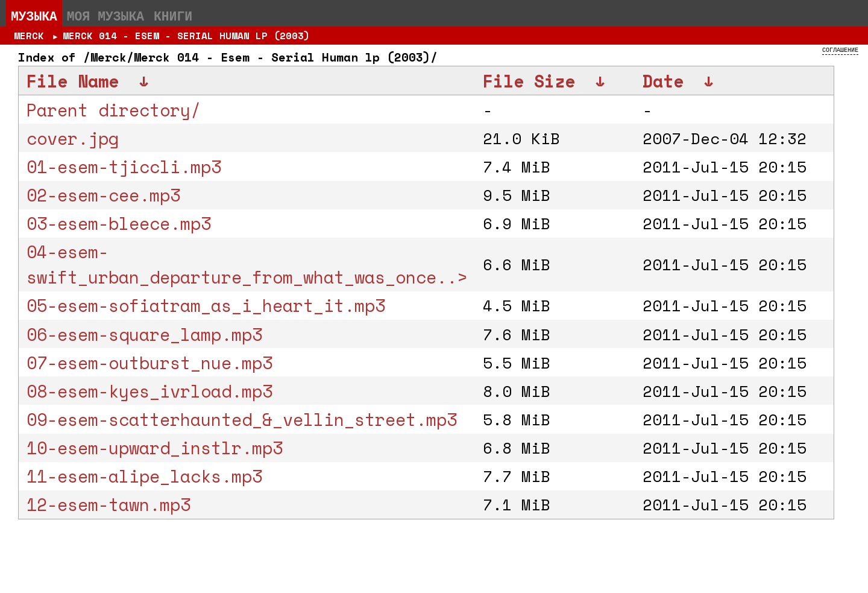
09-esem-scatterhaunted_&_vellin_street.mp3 (242, 419)
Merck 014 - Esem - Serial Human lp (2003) (186, 36)
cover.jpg (73, 138)
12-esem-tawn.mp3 (108, 504)
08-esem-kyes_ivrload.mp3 (149, 391)
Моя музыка (105, 16)
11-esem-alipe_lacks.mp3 (144, 476)
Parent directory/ (114, 110)
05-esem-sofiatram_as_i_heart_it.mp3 (206, 305)
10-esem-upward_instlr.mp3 (155, 448)
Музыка (34, 16)
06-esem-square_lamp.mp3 (144, 334)
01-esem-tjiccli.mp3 (124, 166)
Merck (29, 36)
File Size (529, 81)
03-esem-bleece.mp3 (119, 223)
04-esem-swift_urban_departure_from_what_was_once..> (247, 264)
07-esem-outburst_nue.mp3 (149, 363)
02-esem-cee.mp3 (103, 195)
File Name (73, 81)
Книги (173, 16)
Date (663, 81)
